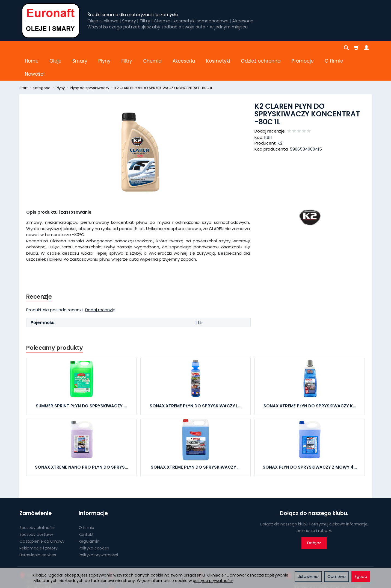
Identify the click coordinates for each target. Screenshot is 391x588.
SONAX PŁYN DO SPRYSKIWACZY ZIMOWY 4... (310, 441)
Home (32, 48)
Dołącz (314, 517)
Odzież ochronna (261, 48)
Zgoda (361, 577)
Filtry (127, 48)
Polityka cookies (94, 522)
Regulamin (89, 515)
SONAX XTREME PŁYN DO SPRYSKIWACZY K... (310, 380)
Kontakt (86, 508)
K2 (280, 117)
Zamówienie (35, 487)
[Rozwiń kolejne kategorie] (295, 48)
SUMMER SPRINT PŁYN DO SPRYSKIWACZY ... (81, 380)
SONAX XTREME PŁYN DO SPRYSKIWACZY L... (195, 380)
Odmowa (337, 577)
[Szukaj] (346, 48)
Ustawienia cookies (38, 528)
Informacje (93, 487)
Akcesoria (184, 48)
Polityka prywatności (98, 528)
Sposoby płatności (37, 501)
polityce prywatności (213, 581)
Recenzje (39, 270)
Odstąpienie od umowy (42, 515)
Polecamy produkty (55, 321)
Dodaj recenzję (100, 283)
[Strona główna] (51, 21)
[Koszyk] (356, 48)
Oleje (55, 48)
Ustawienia (308, 577)
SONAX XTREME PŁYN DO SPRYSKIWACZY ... (196, 441)
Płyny (104, 48)
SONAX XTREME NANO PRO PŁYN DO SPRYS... (82, 441)
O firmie (86, 501)
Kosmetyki (218, 48)
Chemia (152, 48)
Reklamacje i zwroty (38, 522)
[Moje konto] (366, 48)
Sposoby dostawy (36, 508)
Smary (80, 48)
